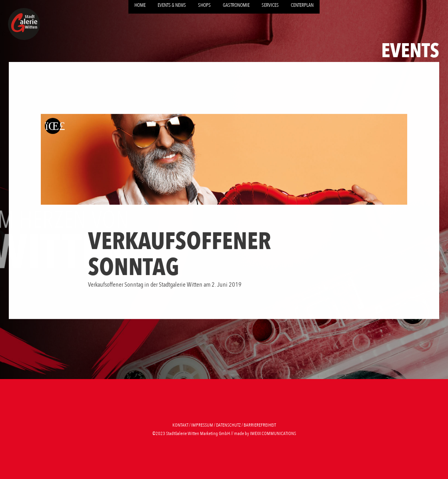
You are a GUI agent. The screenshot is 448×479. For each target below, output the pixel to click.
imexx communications (273, 433)
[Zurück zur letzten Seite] (53, 126)
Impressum (202, 425)
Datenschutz (228, 425)
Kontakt (180, 425)
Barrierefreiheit (260, 425)
